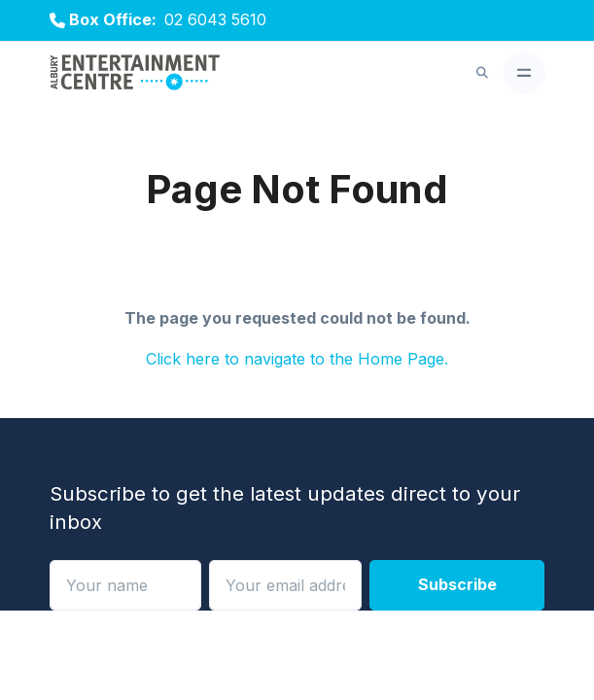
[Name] (126, 585)
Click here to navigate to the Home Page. (297, 359)
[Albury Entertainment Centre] (135, 73)
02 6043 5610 (215, 19)
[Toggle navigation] (524, 72)
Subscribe (457, 584)
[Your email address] (285, 585)
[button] (482, 73)
